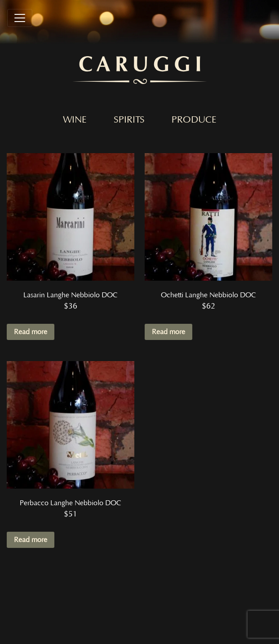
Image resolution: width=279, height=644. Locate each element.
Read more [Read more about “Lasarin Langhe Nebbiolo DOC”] (31, 332)
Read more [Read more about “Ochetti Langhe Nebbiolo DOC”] (168, 332)
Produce (194, 120)
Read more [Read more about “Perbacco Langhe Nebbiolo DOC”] (31, 540)
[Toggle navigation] (20, 18)
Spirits (129, 120)
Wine (75, 120)
